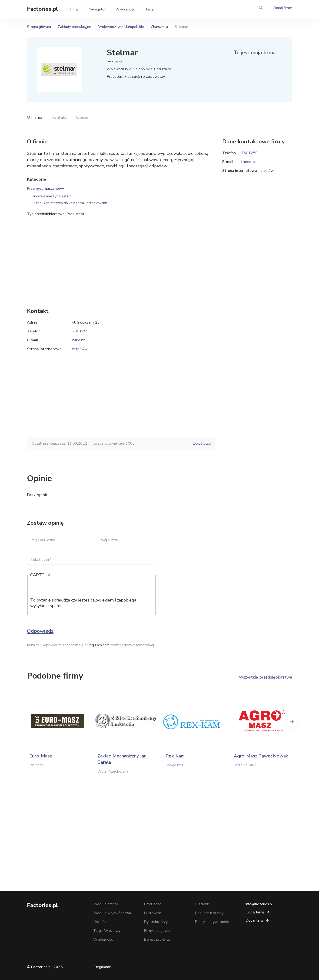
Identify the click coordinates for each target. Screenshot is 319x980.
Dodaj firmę (283, 8)
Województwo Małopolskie (121, 27)
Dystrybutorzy (156, 922)
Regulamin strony (209, 913)
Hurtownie (153, 913)
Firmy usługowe (157, 931)
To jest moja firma (255, 53)
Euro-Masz (41, 756)
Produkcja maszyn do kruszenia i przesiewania (71, 203)
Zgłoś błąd (202, 443)
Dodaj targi (254, 920)
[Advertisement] (121, 255)
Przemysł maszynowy (45, 189)
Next (292, 721)
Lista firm (101, 922)
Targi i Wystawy (107, 931)
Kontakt (59, 117)
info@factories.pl (259, 904)
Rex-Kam (175, 756)
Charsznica (159, 27)
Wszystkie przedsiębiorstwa (265, 677)
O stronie (202, 904)
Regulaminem (98, 645)
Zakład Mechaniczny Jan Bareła (122, 759)
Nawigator (97, 9)
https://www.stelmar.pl (91, 349)
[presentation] (66, 588)
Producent (76, 214)
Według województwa (112, 913)
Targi (150, 9)
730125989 (83, 331)
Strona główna (39, 27)
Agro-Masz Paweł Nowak (261, 756)
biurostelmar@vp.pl (88, 340)
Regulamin (103, 967)
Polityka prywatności (212, 922)
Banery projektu (157, 939)
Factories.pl (42, 9)
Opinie (82, 117)
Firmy (74, 9)
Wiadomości (125, 9)
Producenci (153, 904)
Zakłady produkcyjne (75, 27)
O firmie (35, 117)
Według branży (106, 904)
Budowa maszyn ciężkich (52, 196)
